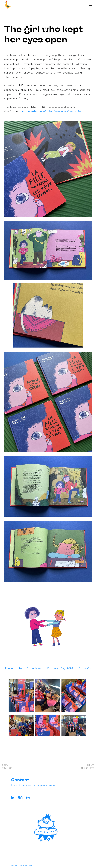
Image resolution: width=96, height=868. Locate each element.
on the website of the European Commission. (52, 112)
